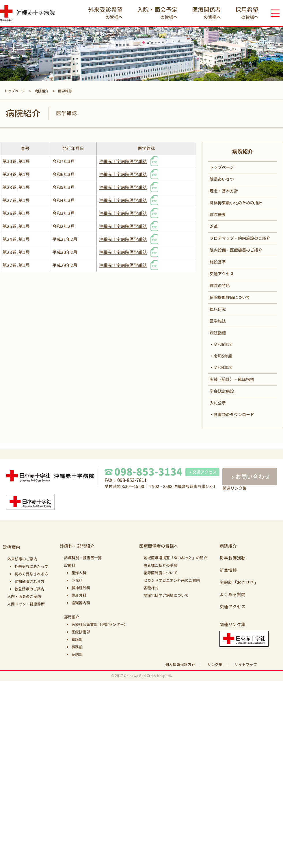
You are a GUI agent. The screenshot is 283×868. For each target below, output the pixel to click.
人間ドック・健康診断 (26, 604)
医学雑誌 (218, 321)
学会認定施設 (222, 391)
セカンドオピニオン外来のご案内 (172, 580)
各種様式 (151, 588)
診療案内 (12, 547)
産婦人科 (79, 573)
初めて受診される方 (31, 574)
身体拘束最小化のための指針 (236, 203)
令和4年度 (223, 367)
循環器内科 (81, 603)
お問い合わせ (250, 477)
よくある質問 (232, 595)
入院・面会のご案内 (24, 596)
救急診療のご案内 (29, 589)
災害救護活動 (232, 558)
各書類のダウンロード (234, 415)
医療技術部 (81, 632)
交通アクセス (222, 274)
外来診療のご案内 (22, 559)
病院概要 (218, 215)
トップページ (222, 167)
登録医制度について (160, 573)
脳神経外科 (81, 588)
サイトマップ (246, 665)
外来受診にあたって (31, 566)
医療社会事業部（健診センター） (99, 624)
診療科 (70, 565)
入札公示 (218, 403)
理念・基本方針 (224, 191)
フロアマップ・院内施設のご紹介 (240, 238)
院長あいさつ (222, 179)
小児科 (77, 580)
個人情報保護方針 (180, 665)
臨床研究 (218, 309)
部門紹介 (72, 617)
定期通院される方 (29, 581)
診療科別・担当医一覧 (83, 558)
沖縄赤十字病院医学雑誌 (123, 161)
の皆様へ (105, 13)
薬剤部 (77, 654)
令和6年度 (223, 344)
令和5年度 (223, 356)
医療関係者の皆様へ (159, 546)
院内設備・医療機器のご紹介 (236, 250)
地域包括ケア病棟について (166, 595)
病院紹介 (228, 546)
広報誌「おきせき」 (239, 582)
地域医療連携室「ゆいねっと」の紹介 (175, 558)
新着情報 (228, 570)
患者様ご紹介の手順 (160, 565)
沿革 (214, 226)
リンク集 (215, 665)
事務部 (77, 647)
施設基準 (218, 262)
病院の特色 (220, 286)
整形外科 (79, 595)
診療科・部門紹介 (77, 546)
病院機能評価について (230, 297)
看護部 (77, 639)
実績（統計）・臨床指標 (232, 379)
